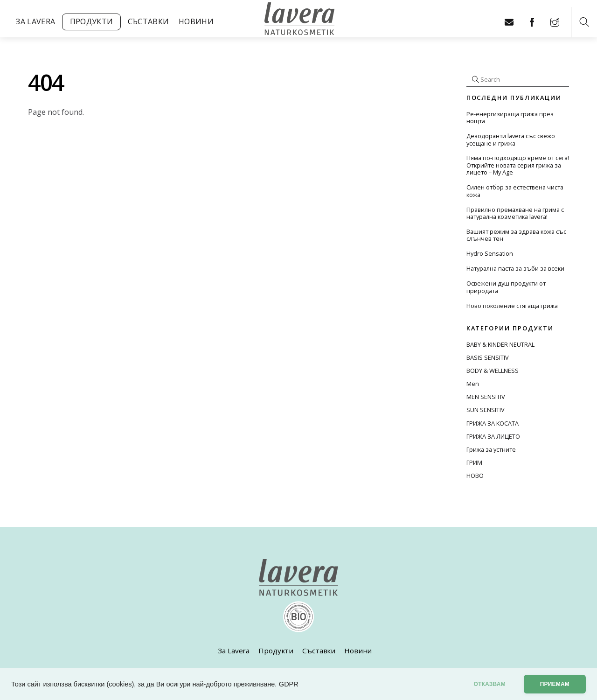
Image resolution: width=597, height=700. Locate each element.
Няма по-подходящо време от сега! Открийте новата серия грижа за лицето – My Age (518, 165)
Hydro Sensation (490, 254)
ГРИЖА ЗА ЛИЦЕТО (493, 436)
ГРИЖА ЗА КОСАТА (493, 423)
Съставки (149, 21)
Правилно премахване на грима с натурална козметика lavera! (515, 213)
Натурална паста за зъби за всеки (515, 269)
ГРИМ (474, 462)
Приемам (555, 684)
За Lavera (35, 21)
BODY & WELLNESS (493, 371)
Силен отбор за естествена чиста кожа (515, 191)
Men (473, 384)
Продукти (92, 21)
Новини (196, 21)
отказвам (489, 684)
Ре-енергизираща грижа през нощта (510, 118)
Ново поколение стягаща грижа (512, 306)
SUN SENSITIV (486, 410)
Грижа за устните (491, 449)
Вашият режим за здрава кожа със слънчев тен (516, 235)
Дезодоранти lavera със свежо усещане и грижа (511, 140)
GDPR (289, 684)
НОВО (475, 476)
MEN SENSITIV (486, 397)
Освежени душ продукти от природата (506, 287)
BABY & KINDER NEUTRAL (500, 344)
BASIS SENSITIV (488, 357)
